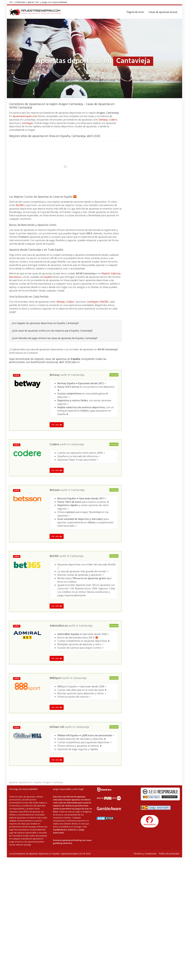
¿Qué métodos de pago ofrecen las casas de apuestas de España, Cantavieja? (55, 338)
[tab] (65, 323)
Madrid (106, 273)
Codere (113, 120)
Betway (103, 120)
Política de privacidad (169, 854)
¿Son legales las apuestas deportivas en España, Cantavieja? (45, 323)
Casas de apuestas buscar (163, 12)
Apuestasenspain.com (25, 116)
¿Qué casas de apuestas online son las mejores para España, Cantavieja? (52, 331)
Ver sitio (57, 425)
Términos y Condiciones (145, 854)
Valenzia (116, 273)
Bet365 (20, 205)
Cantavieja (78, 375)
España (48, 277)
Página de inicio (135, 12)
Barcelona (15, 277)
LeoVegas (28, 123)
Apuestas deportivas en (21, 782)
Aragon (47, 782)
